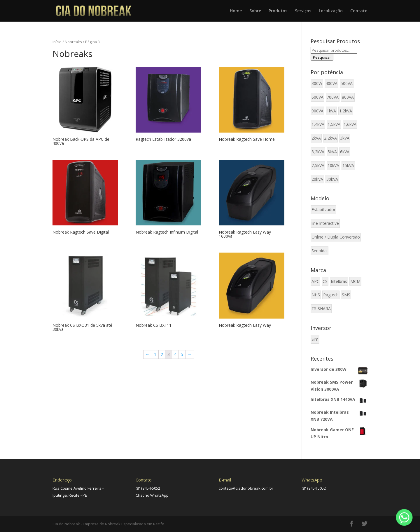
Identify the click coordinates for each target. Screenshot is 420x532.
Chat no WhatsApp (152, 495)
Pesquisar (322, 57)
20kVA (317, 179)
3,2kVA (318, 152)
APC (315, 281)
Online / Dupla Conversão (336, 237)
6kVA (345, 152)
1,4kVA (318, 124)
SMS (346, 295)
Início (57, 42)
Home (236, 11)
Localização (331, 11)
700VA (333, 97)
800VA (348, 97)
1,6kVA (350, 124)
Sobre (255, 11)
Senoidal (320, 251)
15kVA (348, 165)
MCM (355, 281)
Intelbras (339, 281)
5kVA (332, 152)
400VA (331, 83)
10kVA (333, 165)
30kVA (332, 179)
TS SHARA (321, 308)
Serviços (303, 11)
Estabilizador (323, 210)
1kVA (331, 111)
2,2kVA (330, 138)
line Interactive (325, 223)
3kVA (345, 138)
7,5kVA (318, 165)
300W (317, 83)
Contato (359, 11)
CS (325, 281)
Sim (315, 339)
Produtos (278, 11)
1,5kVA (334, 124)
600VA (317, 97)
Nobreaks (73, 42)
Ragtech (331, 295)
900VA (317, 111)
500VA (347, 83)
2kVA (316, 138)
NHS (316, 295)
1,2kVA (346, 111)
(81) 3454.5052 (314, 488)
